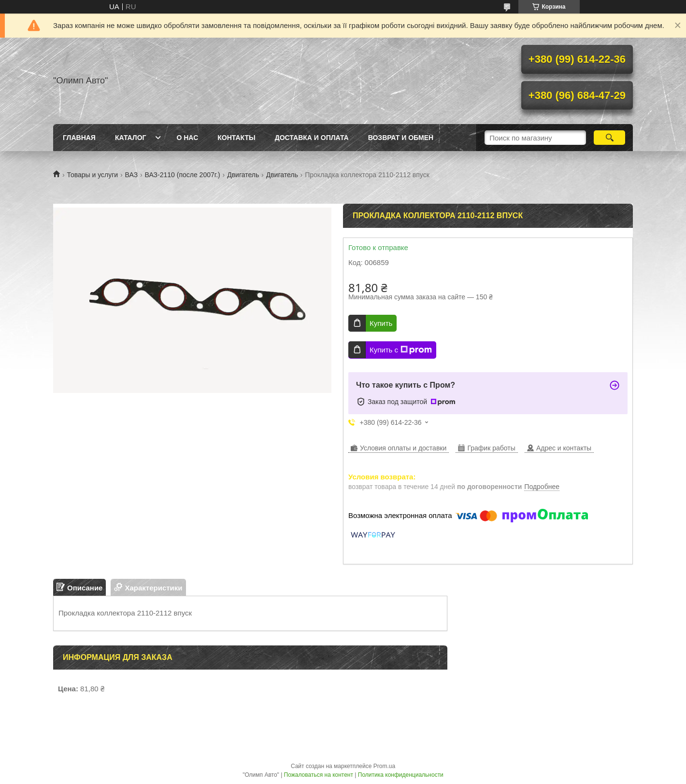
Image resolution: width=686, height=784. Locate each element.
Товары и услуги (92, 175)
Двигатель (243, 175)
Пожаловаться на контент (319, 775)
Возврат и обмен (401, 138)
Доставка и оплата (312, 138)
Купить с (401, 350)
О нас (187, 138)
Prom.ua (384, 766)
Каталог (131, 138)
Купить (381, 323)
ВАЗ (132, 175)
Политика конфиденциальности (401, 775)
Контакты (236, 138)
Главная (79, 138)
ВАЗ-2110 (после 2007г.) (183, 175)
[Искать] (609, 138)
